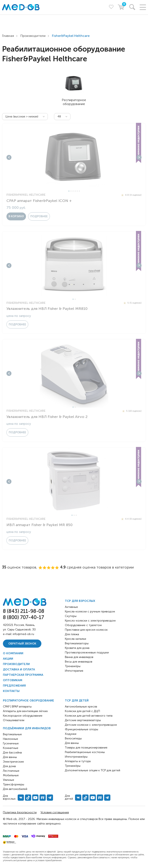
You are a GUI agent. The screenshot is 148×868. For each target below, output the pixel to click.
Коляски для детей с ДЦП (82, 711)
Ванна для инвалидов (79, 657)
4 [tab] (75, 191)
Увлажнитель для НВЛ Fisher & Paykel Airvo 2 (47, 417)
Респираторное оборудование (28, 701)
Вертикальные (12, 734)
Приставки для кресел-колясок (86, 630)
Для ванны (10, 757)
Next (139, 157)
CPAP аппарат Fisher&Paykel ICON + (39, 201)
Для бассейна (12, 753)
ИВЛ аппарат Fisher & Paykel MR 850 (39, 525)
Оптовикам (13, 680)
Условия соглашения (55, 812)
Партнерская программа (23, 675)
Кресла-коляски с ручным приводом (90, 611)
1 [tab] (69, 191)
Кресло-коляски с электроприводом (90, 621)
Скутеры (71, 616)
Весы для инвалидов (79, 662)
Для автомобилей (15, 789)
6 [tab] (79, 191)
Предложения (14, 686)
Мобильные (11, 775)
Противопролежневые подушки (87, 653)
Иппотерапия (74, 671)
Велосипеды (73, 738)
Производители (33, 36)
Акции (8, 659)
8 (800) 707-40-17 (23, 617)
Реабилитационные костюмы (85, 752)
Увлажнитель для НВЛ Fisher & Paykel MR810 (47, 309)
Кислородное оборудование (23, 716)
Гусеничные (11, 743)
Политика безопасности (20, 812)
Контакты (11, 691)
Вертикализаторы (77, 643)
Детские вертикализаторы (83, 720)
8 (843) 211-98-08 (24, 611)
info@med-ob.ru (23, 634)
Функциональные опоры (81, 729)
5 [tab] (77, 191)
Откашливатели (14, 720)
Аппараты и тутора (78, 761)
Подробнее (39, 216)
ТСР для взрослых (80, 601)
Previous (9, 157)
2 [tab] (71, 191)
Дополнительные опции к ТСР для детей (92, 770)
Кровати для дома (77, 648)
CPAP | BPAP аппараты (17, 707)
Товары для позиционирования (86, 748)
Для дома (9, 766)
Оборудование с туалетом (83, 625)
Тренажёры (73, 666)
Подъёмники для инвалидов (27, 728)
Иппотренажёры (76, 757)
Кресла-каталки (75, 639)
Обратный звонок (22, 644)
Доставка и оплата (19, 669)
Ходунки (71, 734)
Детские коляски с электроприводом (91, 725)
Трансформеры (14, 784)
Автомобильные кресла (81, 707)
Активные (71, 607)
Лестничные (11, 771)
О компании (13, 653)
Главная (8, 36)
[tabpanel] (74, 157)
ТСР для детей (77, 701)
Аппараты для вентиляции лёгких (25, 711)
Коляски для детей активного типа (89, 716)
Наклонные (10, 739)
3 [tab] (73, 191)
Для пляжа (72, 634)
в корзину (16, 216)
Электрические (13, 762)
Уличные (9, 780)
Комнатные (11, 748)
